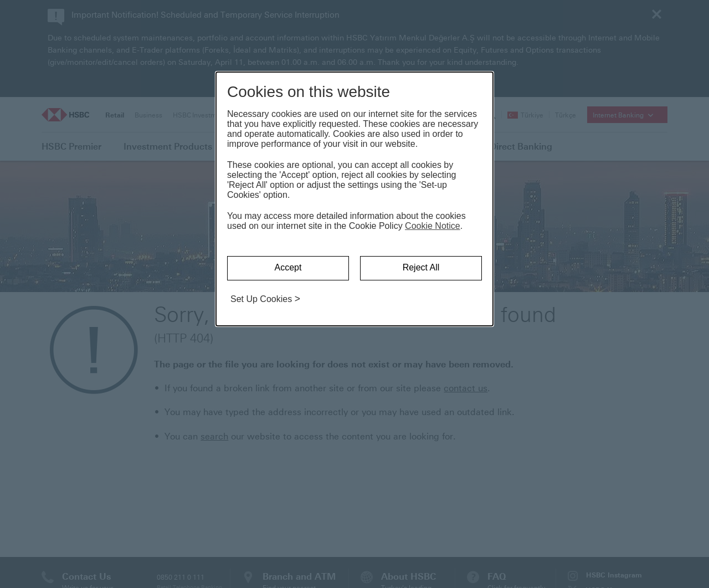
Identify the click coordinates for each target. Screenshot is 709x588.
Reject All (421, 267)
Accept (288, 267)
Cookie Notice (433, 226)
